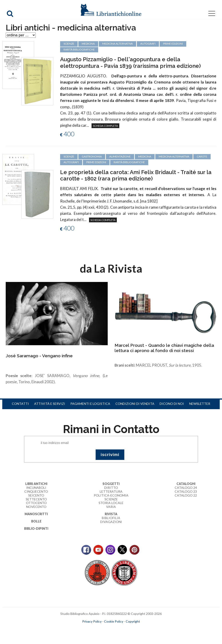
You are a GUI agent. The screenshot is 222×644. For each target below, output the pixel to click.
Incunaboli (36, 488)
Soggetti (111, 484)
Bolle (36, 521)
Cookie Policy (114, 621)
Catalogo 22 (186, 495)
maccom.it (97, 629)
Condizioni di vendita (135, 404)
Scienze (111, 499)
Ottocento (36, 503)
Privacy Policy (92, 621)
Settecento (36, 499)
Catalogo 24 (186, 488)
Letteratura (111, 491)
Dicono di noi (172, 404)
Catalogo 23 (186, 491)
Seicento (36, 495)
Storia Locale (111, 503)
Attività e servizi (50, 404)
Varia (111, 507)
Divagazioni (111, 522)
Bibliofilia (111, 518)
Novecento (36, 507)
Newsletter (200, 404)
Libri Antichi (36, 484)
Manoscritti (36, 514)
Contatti (20, 404)
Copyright (133, 621)
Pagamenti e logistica (90, 404)
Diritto (111, 488)
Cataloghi (186, 484)
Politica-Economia (111, 495)
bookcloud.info (119, 629)
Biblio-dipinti (36, 529)
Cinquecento (36, 491)
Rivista (111, 514)
